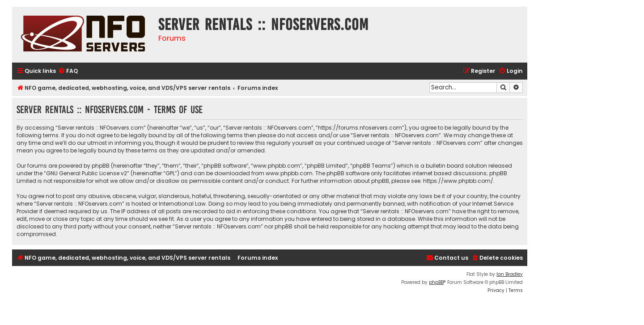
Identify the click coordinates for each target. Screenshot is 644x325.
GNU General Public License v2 (87, 173)
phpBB (436, 282)
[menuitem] (68, 71)
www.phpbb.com (289, 173)
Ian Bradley (510, 274)
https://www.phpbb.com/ (458, 181)
